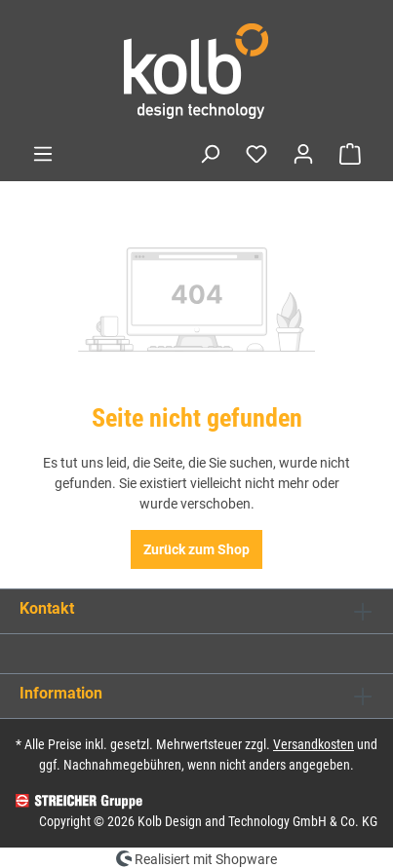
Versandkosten (314, 744)
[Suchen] (210, 154)
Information (61, 693)
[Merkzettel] (256, 154)
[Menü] (43, 154)
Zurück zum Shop (196, 549)
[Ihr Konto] (303, 154)
